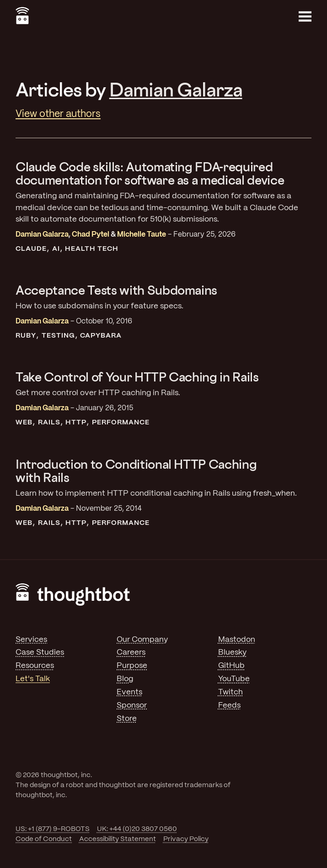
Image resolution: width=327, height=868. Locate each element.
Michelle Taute (142, 235)
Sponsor (132, 705)
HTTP (76, 423)
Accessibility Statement (118, 839)
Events (129, 692)
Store (127, 719)
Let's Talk (33, 679)
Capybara (101, 336)
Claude (31, 249)
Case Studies (40, 652)
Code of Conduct (44, 839)
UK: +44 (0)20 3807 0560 (137, 829)
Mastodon (237, 640)
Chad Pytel (91, 235)
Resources (35, 666)
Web (24, 423)
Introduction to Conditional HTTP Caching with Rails (136, 471)
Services (31, 640)
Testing (58, 336)
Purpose (132, 666)
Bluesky (232, 652)
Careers (131, 652)
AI (56, 249)
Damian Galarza (176, 89)
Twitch (231, 692)
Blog (125, 679)
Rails (49, 423)
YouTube (234, 679)
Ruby (26, 336)
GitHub (231, 666)
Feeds (229, 705)
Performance (121, 423)
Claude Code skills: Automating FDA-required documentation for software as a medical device (150, 173)
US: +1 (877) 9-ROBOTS (53, 829)
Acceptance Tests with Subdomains (116, 290)
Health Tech (92, 249)
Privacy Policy (186, 839)
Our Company (142, 640)
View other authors (58, 114)
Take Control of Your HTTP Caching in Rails (137, 377)
